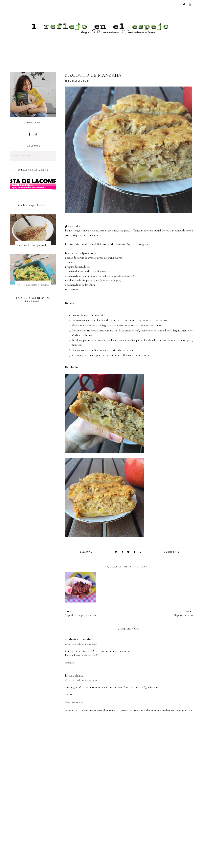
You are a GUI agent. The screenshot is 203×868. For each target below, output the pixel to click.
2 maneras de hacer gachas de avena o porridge (34, 245)
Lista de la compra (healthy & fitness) (34, 205)
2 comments (171, 552)
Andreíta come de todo (82, 639)
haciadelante (74, 675)
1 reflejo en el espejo (23, 156)
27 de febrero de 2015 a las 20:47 (81, 644)
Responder (70, 663)
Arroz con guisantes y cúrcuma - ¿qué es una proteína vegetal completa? (34, 285)
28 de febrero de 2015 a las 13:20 (81, 680)
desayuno (86, 552)
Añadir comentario (74, 702)
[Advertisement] (134, 835)
